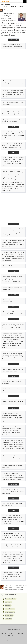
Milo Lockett (9, 602)
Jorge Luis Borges (10, 612)
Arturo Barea (9, 619)
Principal (2, 4)
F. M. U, (5, 9)
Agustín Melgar (9, 615)
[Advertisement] (13, 64)
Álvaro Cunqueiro (10, 609)
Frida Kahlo (8, 605)
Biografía (8, 4)
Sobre (26, 641)
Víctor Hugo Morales (11, 599)
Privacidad (22, 641)
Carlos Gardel (17, 401)
